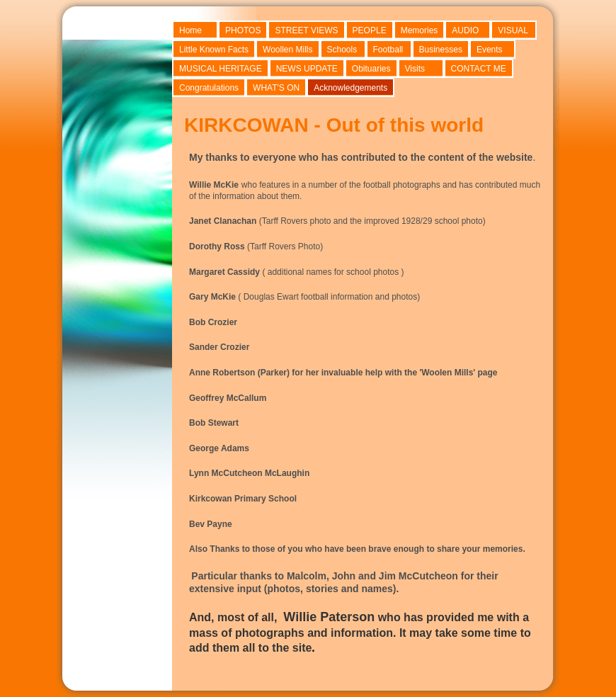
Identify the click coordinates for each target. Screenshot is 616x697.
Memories (420, 30)
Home (190, 30)
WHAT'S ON (276, 88)
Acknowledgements (350, 88)
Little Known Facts (214, 50)
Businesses (441, 50)
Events (490, 50)
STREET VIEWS (306, 30)
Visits (415, 69)
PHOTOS (243, 30)
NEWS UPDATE (307, 69)
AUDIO (465, 30)
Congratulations (209, 88)
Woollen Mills (287, 50)
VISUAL (513, 30)
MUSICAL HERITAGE (221, 69)
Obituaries (371, 69)
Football (388, 50)
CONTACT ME (479, 69)
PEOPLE (370, 30)
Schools (342, 50)
